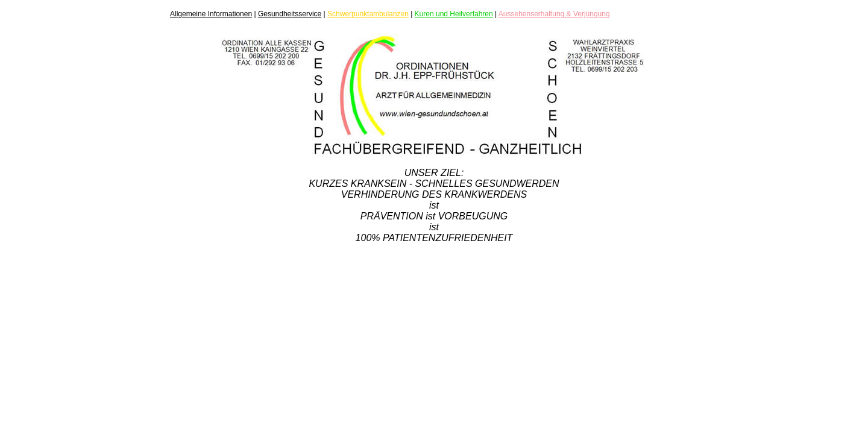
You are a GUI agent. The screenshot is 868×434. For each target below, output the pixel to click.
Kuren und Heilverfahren (454, 14)
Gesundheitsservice (290, 14)
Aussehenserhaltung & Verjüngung (554, 14)
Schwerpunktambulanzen (368, 14)
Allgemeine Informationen (211, 14)
